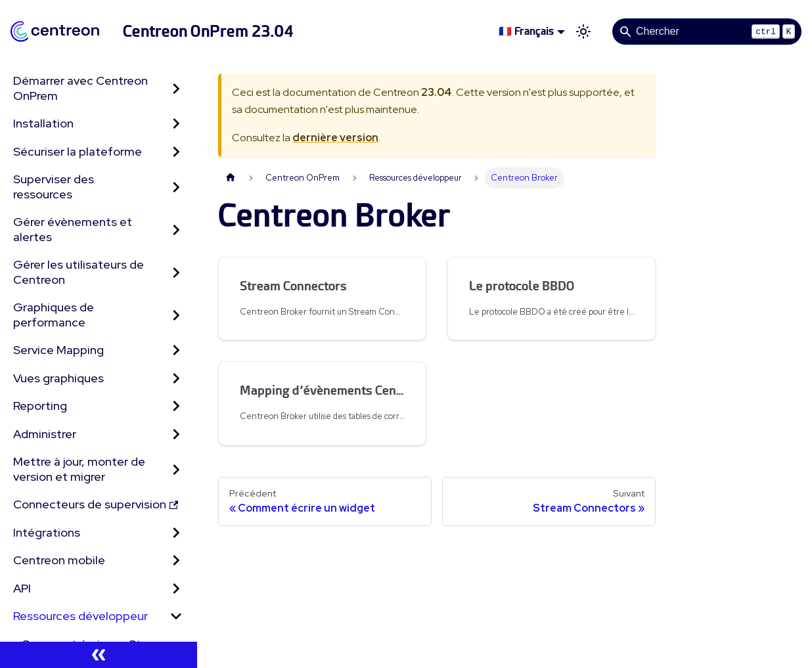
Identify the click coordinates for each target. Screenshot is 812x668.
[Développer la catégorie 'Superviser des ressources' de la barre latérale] (176, 187)
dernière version (335, 138)
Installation (43, 123)
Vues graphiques (58, 378)
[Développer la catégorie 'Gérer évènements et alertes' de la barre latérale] (176, 230)
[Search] (707, 32)
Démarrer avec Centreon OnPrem (80, 88)
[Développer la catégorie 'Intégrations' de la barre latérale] (176, 533)
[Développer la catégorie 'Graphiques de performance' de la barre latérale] (176, 315)
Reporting (40, 406)
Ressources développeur (80, 616)
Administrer (45, 434)
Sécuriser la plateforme (78, 151)
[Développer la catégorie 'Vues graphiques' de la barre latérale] (176, 379)
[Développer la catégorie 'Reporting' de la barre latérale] (176, 406)
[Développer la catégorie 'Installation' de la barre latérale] (176, 124)
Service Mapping (58, 350)
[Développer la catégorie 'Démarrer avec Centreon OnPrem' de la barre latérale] (176, 88)
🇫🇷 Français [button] (526, 31)
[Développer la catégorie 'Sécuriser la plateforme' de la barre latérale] (176, 152)
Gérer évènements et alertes (73, 229)
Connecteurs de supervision (96, 504)
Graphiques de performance (54, 315)
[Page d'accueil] (231, 178)
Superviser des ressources (54, 187)
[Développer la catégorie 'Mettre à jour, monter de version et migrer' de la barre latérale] (176, 469)
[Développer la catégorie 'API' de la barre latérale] (176, 589)
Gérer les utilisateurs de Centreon (79, 272)
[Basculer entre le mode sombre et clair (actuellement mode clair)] (583, 32)
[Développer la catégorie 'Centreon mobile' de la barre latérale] (176, 561)
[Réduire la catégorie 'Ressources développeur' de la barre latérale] (176, 616)
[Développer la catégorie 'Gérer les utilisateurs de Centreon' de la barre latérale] (176, 272)
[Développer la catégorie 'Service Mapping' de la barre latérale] (176, 350)
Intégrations (47, 532)
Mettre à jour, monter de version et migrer (79, 469)
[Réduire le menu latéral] (99, 655)
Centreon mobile (59, 560)
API (22, 588)
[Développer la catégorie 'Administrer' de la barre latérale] (176, 434)
